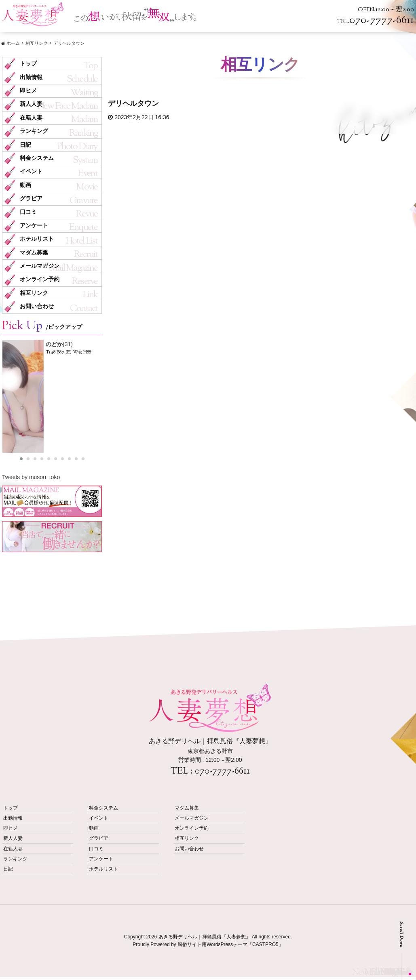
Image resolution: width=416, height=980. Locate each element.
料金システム (37, 158)
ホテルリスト (37, 239)
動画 (25, 185)
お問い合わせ (37, 306)
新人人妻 (31, 104)
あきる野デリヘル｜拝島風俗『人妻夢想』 (205, 937)
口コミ (28, 212)
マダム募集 (34, 253)
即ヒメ (28, 91)
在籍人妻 (31, 118)
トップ (28, 64)
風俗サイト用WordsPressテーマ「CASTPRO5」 (230, 944)
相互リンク (34, 293)
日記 (25, 145)
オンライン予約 (40, 279)
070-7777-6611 (222, 772)
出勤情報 (31, 77)
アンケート (34, 226)
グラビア (31, 199)
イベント (31, 171)
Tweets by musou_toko (31, 477)
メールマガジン (40, 266)
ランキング (34, 131)
